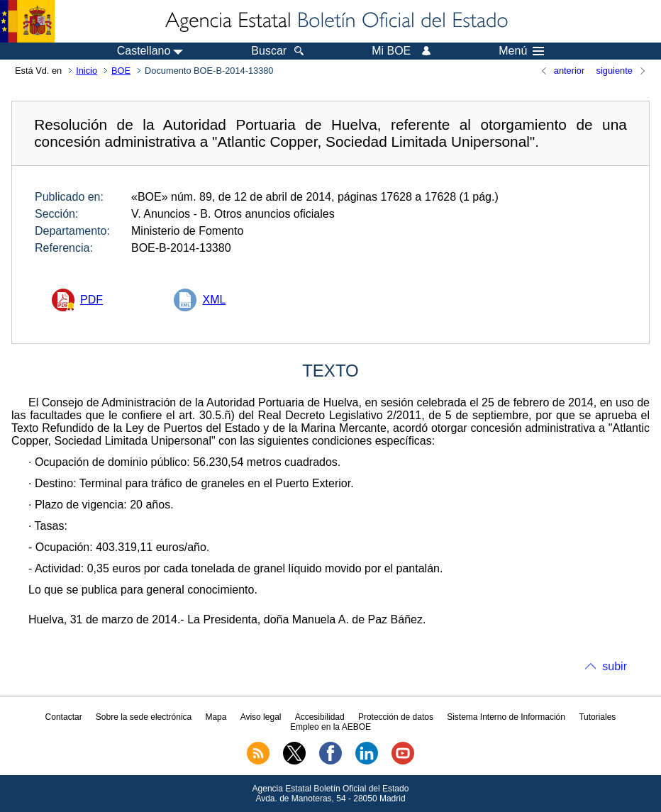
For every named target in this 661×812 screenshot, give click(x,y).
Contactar (64, 717)
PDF (91, 300)
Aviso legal (261, 717)
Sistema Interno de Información (506, 717)
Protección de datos (396, 717)
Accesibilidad (320, 717)
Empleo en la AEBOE (330, 727)
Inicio (87, 71)
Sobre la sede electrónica (144, 717)
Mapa (216, 717)
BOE (121, 71)
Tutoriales (597, 717)
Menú (521, 51)
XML (214, 300)
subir (615, 666)
